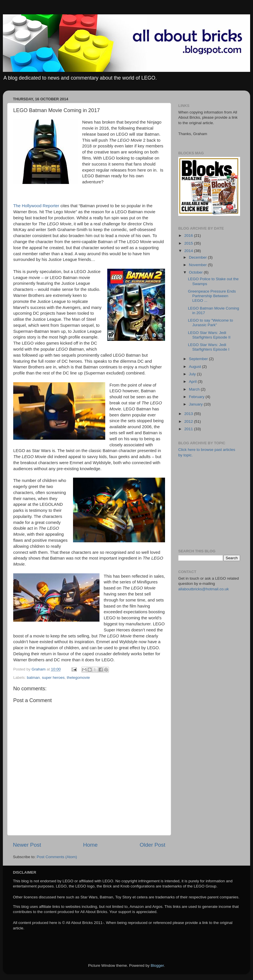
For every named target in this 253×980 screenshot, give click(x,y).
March (195, 389)
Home (90, 845)
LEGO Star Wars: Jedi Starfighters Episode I (209, 347)
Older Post (153, 845)
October (196, 272)
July (193, 374)
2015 (189, 243)
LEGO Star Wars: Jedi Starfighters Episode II (209, 335)
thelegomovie (78, 678)
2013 (189, 414)
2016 (189, 236)
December (198, 257)
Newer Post (27, 845)
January (196, 404)
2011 (189, 429)
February (197, 397)
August (195, 367)
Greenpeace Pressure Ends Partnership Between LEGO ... (212, 296)
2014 (189, 251)
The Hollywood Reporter (36, 206)
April (193, 382)
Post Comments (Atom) (57, 857)
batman (33, 678)
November (198, 265)
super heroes (53, 678)
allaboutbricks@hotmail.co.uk (204, 589)
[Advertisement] (216, 503)
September (199, 359)
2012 (189, 421)
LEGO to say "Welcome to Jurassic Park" (211, 323)
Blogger (157, 965)
